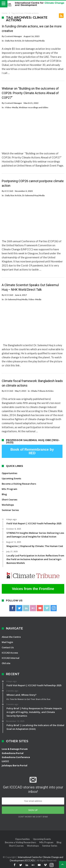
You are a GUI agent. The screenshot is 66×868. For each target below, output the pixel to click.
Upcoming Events (11, 478)
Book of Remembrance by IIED (32, 451)
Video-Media (12, 107)
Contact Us (8, 647)
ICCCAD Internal (11, 658)
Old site (6, 663)
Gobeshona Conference (16, 757)
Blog (4, 494)
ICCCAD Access (10, 653)
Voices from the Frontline (33, 589)
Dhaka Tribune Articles (42, 391)
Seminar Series (10, 510)
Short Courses (10, 500)
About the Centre (11, 637)
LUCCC (5, 761)
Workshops (8, 505)
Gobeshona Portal (13, 753)
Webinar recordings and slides (34, 107)
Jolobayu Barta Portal (15, 765)
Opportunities (10, 473)
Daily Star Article (13, 41)
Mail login (7, 642)
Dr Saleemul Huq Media (33, 41)
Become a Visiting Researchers (19, 484)
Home (5, 13)
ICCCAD (9, 191)
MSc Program (9, 489)
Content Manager (13, 36)
